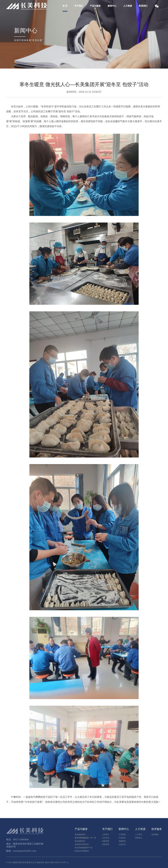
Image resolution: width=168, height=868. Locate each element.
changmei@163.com (25, 851)
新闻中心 (112, 6)
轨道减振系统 (80, 834)
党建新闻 (122, 841)
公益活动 (122, 844)
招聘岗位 (139, 838)
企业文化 (106, 838)
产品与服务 (95, 6)
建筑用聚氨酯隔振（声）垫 (85, 838)
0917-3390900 (21, 840)
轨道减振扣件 (80, 841)
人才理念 (139, 834)
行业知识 (122, 838)
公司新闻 (122, 834)
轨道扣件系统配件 (82, 851)
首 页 (65, 6)
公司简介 (106, 834)
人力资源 (128, 6)
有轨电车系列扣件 (82, 844)
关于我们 (79, 6)
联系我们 (143, 6)
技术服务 (155, 834)
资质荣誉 (106, 844)
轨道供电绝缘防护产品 (84, 848)
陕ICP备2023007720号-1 (57, 862)
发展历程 (106, 841)
